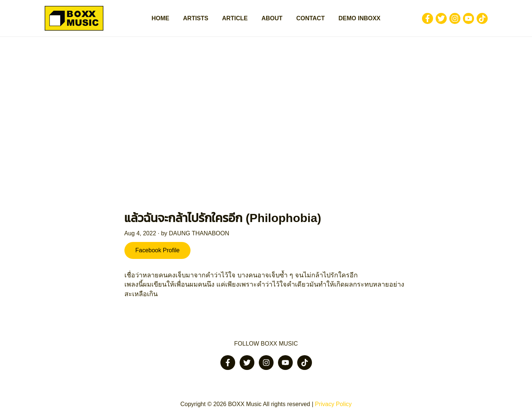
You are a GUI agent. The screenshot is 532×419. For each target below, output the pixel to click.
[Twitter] (441, 18)
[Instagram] (455, 18)
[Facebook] (428, 18)
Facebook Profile (158, 250)
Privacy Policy (333, 404)
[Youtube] (468, 18)
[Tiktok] (482, 18)
